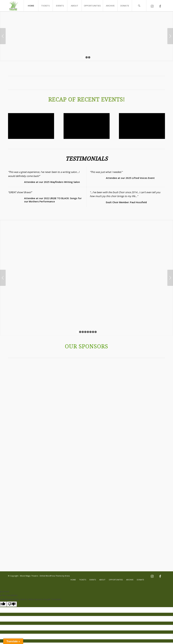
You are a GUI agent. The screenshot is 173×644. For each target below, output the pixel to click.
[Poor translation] (12, 555)
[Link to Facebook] (160, 7)
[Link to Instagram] (152, 7)
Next (170, 36)
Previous (3, 36)
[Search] (139, 6)
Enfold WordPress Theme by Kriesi (55, 526)
